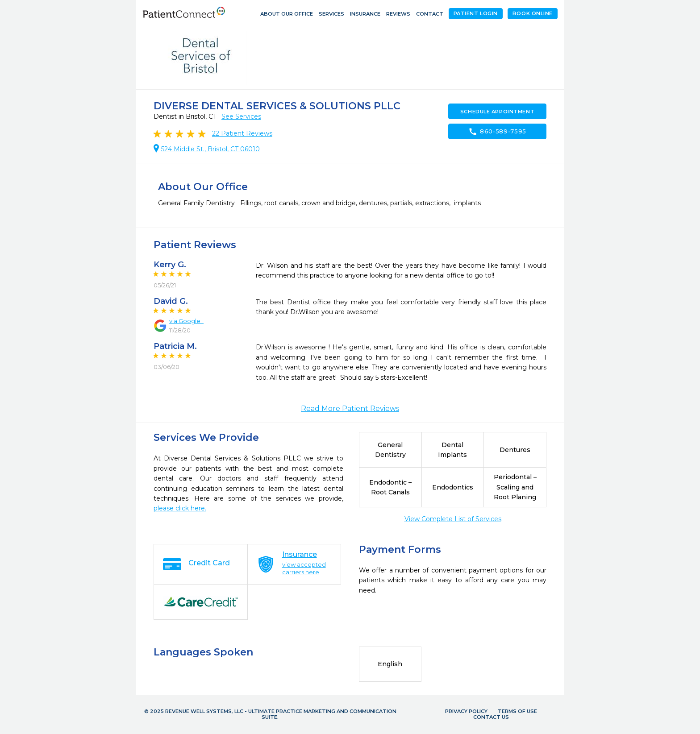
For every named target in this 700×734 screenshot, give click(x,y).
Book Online (533, 13)
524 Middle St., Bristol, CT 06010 (210, 149)
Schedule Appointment (497, 112)
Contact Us (491, 717)
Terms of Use (517, 711)
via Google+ (186, 321)
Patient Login (476, 13)
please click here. (180, 508)
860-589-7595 (497, 132)
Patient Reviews (242, 133)
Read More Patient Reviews (350, 408)
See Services (241, 116)
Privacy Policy (466, 711)
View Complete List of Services (453, 519)
